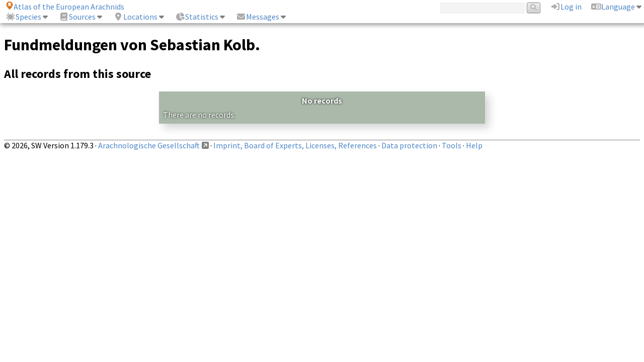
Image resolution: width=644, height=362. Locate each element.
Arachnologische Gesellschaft (149, 145)
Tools (452, 145)
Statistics (197, 17)
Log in (566, 7)
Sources (77, 17)
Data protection (409, 145)
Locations (135, 17)
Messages (258, 17)
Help (474, 145)
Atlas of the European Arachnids (65, 7)
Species (23, 17)
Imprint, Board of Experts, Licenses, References (295, 145)
